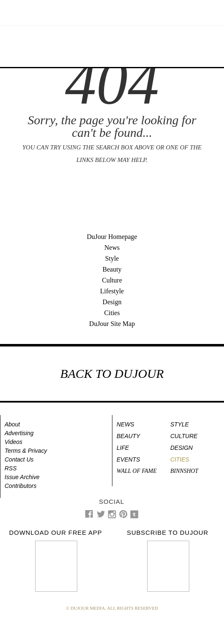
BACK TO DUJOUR (112, 373)
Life (123, 448)
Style (112, 258)
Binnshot (185, 471)
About (12, 424)
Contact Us (19, 459)
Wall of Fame (137, 471)
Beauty (112, 269)
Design (112, 302)
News (112, 248)
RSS (11, 468)
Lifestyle (112, 291)
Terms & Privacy (26, 451)
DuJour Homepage (112, 237)
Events (128, 459)
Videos (14, 442)
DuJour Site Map (112, 324)
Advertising (19, 433)
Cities (112, 313)
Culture (112, 280)
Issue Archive (22, 477)
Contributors (20, 486)
